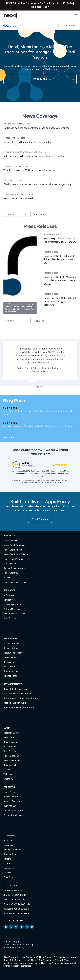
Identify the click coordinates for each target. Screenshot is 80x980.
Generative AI (10, 600)
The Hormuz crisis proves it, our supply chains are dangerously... (38, 184)
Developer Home (11, 644)
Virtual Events (10, 667)
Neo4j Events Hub (12, 760)
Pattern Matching (12, 609)
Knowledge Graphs (12, 604)
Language (9, 214)
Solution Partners (12, 801)
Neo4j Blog (9, 737)
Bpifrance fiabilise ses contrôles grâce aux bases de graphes (36, 128)
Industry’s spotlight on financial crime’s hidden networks (34, 156)
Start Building (40, 519)
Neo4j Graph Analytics (14, 550)
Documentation (11, 648)
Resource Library (11, 733)
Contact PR (70, 25)
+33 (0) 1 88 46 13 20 (21, 904)
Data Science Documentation (17, 694)
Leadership (9, 868)
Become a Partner (12, 797)
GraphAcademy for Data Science (19, 707)
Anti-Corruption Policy (14, 947)
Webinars (8, 774)
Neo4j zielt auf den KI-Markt (19, 198)
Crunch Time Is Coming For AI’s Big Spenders (28, 142)
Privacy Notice (17, 945)
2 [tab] (42, 387)
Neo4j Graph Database (14, 545)
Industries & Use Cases (14, 614)
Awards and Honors (12, 850)
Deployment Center (13, 653)
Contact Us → (11, 886)
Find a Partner (10, 792)
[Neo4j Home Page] (10, 15)
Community (9, 662)
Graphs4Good (10, 854)
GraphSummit (10, 765)
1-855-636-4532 (15, 891)
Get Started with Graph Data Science (21, 698)
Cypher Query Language (15, 568)
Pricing (7, 577)
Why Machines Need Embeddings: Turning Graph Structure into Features (38, 426)
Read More (40, 79)
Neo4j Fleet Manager (14, 559)
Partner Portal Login (13, 815)
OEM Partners (10, 806)
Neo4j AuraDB (10, 541)
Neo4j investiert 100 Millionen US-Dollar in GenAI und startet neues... (60, 281)
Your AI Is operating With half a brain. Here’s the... (30, 170)
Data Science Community (15, 703)
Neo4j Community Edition (15, 582)
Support (7, 873)
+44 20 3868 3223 (16, 900)
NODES (7, 770)
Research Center (11, 747)
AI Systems (9, 595)
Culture (7, 863)
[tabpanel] (40, 363)
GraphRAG (8, 779)
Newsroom (8, 845)
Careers (7, 859)
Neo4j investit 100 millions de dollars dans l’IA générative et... (59, 259)
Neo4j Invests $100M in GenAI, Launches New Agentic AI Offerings (60, 302)
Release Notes (10, 676)
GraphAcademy (11, 671)
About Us (8, 840)
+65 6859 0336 (21, 909)
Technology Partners (13, 811)
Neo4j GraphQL (11, 573)
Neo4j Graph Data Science (16, 554)
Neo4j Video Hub (11, 756)
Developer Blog (11, 657)
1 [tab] (38, 387)
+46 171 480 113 (19, 895)
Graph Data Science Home (16, 689)
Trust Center (9, 877)
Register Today (40, 7)
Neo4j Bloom (10, 564)
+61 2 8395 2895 (21, 914)
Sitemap (30, 945)
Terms (6, 945)
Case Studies (10, 618)
